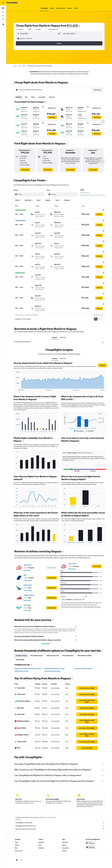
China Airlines (28, 554)
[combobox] (39, 29)
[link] (25, 170)
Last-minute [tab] (42, 97)
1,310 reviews (28, 580)
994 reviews (27, 590)
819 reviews (27, 560)
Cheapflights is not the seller (60, 812)
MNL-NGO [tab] (63, 327)
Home (15, 66)
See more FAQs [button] (46, 633)
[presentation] (79, 26)
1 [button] (96, 308)
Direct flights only (53, 29)
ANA (25, 564)
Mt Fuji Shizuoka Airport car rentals (55, 658)
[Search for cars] (3, 16)
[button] (3, 3)
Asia (20, 66)
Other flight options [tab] (68, 645)
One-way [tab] (52, 97)
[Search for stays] (3, 12)
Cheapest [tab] (19, 97)
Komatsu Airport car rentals (52, 660)
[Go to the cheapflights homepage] (13, 3)
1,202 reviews (28, 570)
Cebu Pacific (27, 595)
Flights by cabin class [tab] (53, 645)
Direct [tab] (33, 97)
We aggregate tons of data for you (60, 815)
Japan (24, 66)
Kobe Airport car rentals (22, 660)
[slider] (105, 195)
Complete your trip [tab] (21, 645)
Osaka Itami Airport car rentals (83, 658)
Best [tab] (26, 97)
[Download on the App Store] (91, 837)
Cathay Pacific (28, 575)
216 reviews (27, 600)
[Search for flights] (3, 8)
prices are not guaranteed (50, 807)
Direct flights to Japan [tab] (37, 645)
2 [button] (99, 308)
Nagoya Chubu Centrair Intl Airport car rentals (28, 658)
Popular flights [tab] (20, 649)
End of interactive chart (15, 379)
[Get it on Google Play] (91, 832)
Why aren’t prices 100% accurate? (60, 818)
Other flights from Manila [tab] (85, 645)
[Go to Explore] (3, 19)
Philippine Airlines (29, 585)
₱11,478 (72, 26)
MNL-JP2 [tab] (55, 327)
